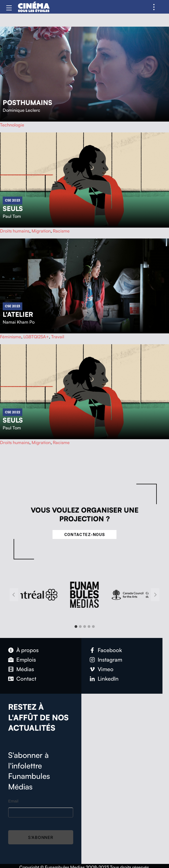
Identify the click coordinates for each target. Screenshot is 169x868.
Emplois (26, 660)
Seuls (13, 209)
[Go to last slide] (14, 595)
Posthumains (27, 103)
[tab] (76, 627)
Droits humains (15, 231)
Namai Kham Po (19, 322)
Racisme (61, 231)
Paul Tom (12, 216)
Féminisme (11, 337)
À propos (27, 650)
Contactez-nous (85, 534)
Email (13, 801)
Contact (26, 679)
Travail (58, 337)
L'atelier (18, 314)
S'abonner (41, 837)
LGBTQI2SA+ (36, 337)
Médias (25, 669)
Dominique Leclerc (21, 110)
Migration (41, 231)
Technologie (12, 125)
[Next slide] (155, 595)
